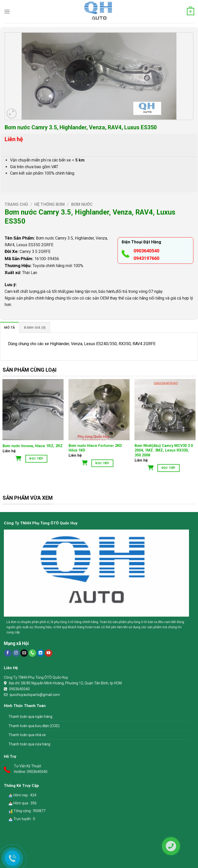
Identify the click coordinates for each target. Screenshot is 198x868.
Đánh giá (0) (35, 327)
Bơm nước (82, 204)
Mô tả (10, 327)
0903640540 (146, 251)
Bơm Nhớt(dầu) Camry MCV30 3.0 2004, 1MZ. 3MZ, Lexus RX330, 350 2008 (164, 450)
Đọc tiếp (36, 458)
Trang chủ (16, 204)
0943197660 (146, 258)
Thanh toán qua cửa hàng (29, 744)
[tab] (10, 327)
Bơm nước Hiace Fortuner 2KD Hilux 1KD (95, 448)
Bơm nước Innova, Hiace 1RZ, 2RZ (33, 446)
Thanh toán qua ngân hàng (30, 717)
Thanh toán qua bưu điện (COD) (34, 726)
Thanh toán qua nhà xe (27, 735)
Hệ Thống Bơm (49, 204)
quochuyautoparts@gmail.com (35, 695)
